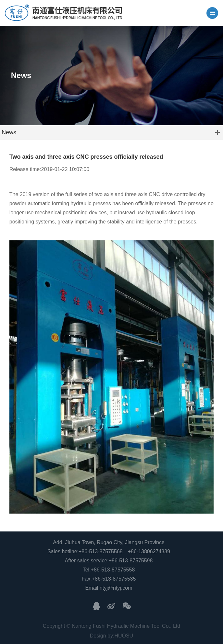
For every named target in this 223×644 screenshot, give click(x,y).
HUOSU (124, 636)
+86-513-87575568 (101, 551)
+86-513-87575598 (131, 561)
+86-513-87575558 (113, 570)
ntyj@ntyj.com (116, 588)
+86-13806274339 (149, 551)
